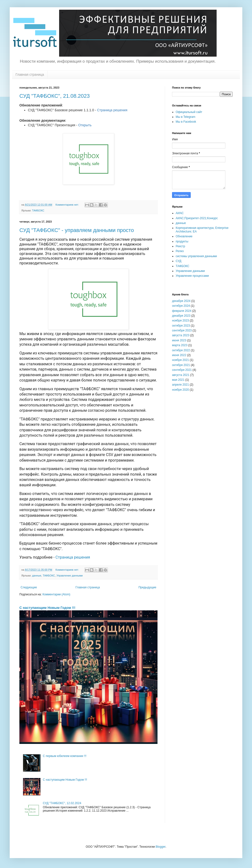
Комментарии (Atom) (56, 594)
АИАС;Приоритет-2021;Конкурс (197, 218)
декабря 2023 (181, 316)
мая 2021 (178, 380)
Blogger (161, 847)
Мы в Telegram (185, 117)
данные (37, 576)
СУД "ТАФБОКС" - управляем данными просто (77, 230)
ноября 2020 (181, 390)
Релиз (180, 251)
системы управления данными (196, 256)
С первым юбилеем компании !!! (65, 756)
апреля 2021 (181, 385)
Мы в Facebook (186, 122)
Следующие (29, 587)
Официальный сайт (189, 112)
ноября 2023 (181, 321)
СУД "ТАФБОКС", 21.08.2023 (55, 96)
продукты (182, 241)
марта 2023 (180, 345)
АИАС (180, 213)
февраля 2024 (182, 311)
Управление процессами (192, 276)
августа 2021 (181, 375)
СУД (178, 261)
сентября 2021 (182, 370)
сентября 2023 (182, 330)
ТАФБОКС (38, 210)
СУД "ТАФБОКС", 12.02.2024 (62, 803)
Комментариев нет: (67, 205)
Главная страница (30, 75)
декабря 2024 (181, 301)
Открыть (85, 125)
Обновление (184, 236)
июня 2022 (179, 355)
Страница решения (112, 110)
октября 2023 (181, 326)
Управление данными (70, 576)
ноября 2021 (181, 360)
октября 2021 (181, 365)
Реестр (180, 246)
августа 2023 (181, 335)
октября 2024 (181, 306)
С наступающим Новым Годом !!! (47, 608)
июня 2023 (179, 340)
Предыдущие (147, 587)
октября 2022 (181, 350)
